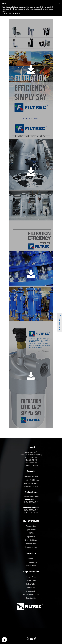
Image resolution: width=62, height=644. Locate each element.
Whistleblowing (31, 591)
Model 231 (31, 587)
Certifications (31, 566)
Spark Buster (31, 530)
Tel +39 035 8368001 (31, 476)
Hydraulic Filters (31, 540)
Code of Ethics (31, 584)
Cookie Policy (31, 580)
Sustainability (31, 598)
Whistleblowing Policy (31, 595)
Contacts (31, 559)
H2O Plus (31, 533)
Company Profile (31, 562)
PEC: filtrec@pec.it (31, 484)
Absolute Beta (31, 526)
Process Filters (31, 544)
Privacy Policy (31, 577)
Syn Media (31, 537)
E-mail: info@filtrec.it (31, 480)
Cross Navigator (31, 547)
